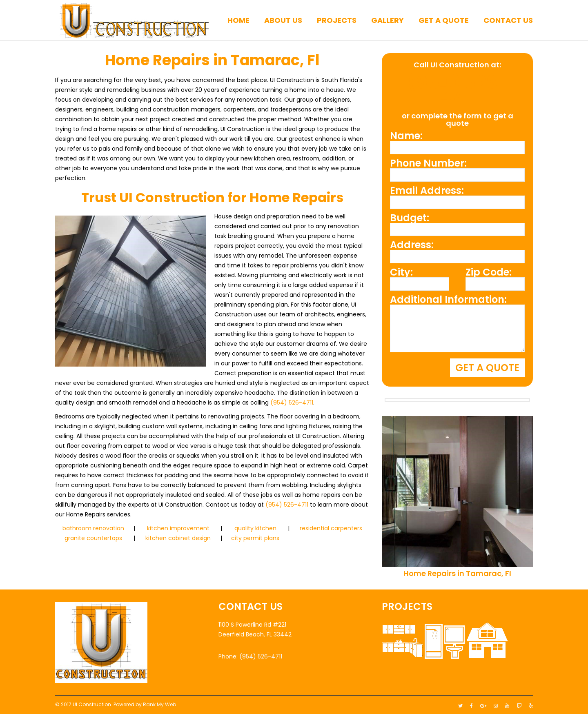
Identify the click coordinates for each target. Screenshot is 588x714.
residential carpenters (331, 528)
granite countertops (93, 538)
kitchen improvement (178, 528)
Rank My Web (159, 702)
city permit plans (255, 538)
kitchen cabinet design (178, 538)
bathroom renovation (93, 528)
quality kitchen (255, 528)
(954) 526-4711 (292, 403)
